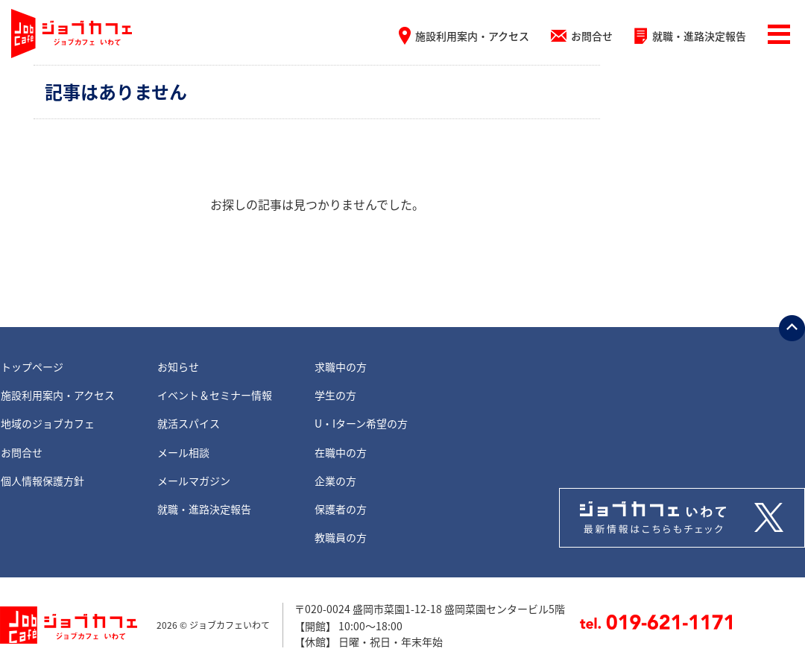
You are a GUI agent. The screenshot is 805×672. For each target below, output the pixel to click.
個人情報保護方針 (42, 481)
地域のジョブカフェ (48, 423)
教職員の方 (341, 537)
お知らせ (178, 367)
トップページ (32, 367)
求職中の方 (341, 367)
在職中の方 (341, 452)
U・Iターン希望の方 (361, 423)
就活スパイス (189, 423)
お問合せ (592, 36)
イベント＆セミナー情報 (215, 395)
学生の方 (335, 395)
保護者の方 (341, 509)
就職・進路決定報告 (699, 36)
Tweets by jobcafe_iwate (682, 518)
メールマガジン (194, 481)
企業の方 (335, 481)
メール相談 (183, 452)
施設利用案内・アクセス (472, 36)
